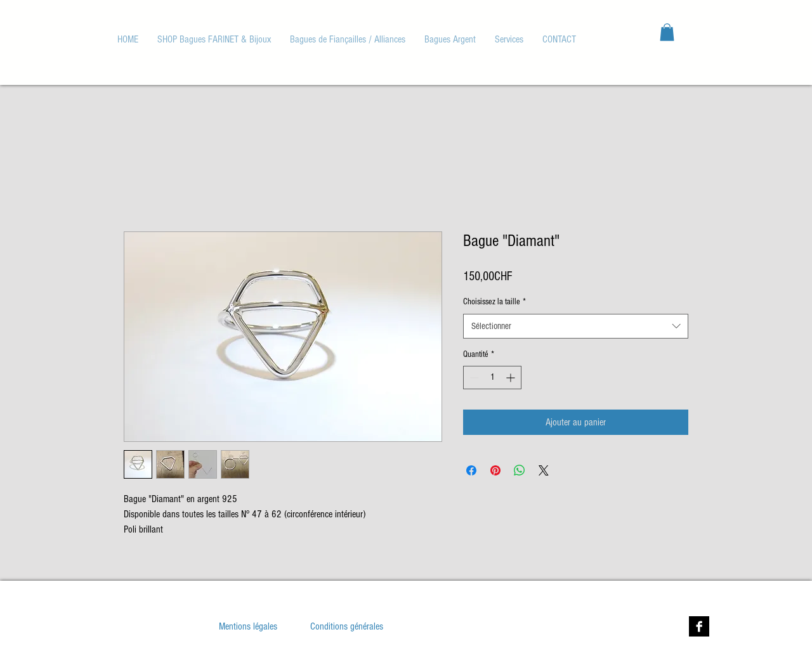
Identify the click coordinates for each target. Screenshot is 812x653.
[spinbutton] (492, 378)
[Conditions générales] (347, 626)
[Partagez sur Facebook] (471, 470)
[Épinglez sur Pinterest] (495, 470)
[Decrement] (473, 378)
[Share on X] (544, 470)
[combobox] (576, 326)
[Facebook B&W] (699, 626)
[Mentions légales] (248, 626)
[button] (348, 39)
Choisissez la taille (494, 302)
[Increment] (512, 378)
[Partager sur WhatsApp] (520, 470)
